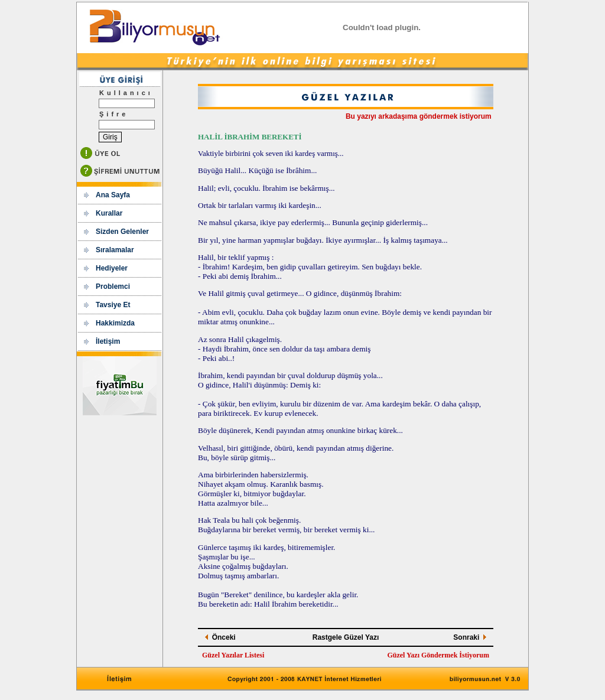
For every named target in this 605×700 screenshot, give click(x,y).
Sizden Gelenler (122, 232)
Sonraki (466, 637)
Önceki (224, 637)
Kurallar (109, 213)
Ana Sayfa (113, 195)
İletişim (108, 341)
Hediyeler (112, 268)
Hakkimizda (115, 323)
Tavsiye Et (113, 305)
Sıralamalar (115, 250)
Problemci (113, 286)
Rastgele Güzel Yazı (346, 637)
